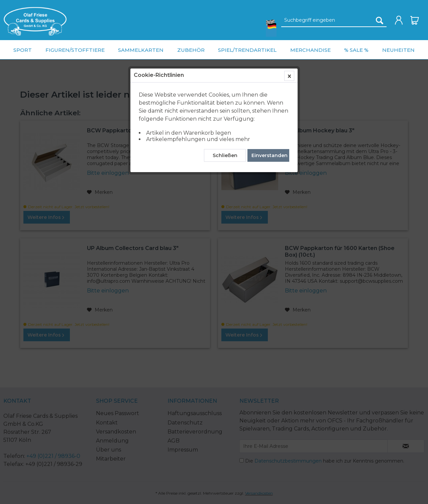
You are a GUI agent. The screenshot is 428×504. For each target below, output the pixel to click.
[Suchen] (380, 20)
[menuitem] (35, 21)
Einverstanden (270, 155)
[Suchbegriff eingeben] (334, 20)
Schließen (225, 155)
